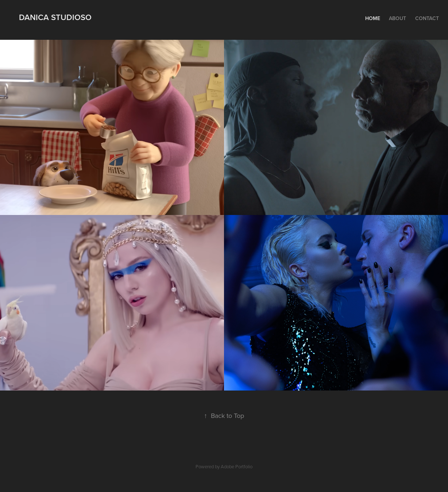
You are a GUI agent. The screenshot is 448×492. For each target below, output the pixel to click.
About (397, 18)
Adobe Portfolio (237, 466)
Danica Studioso (55, 17)
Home (373, 18)
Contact (427, 18)
